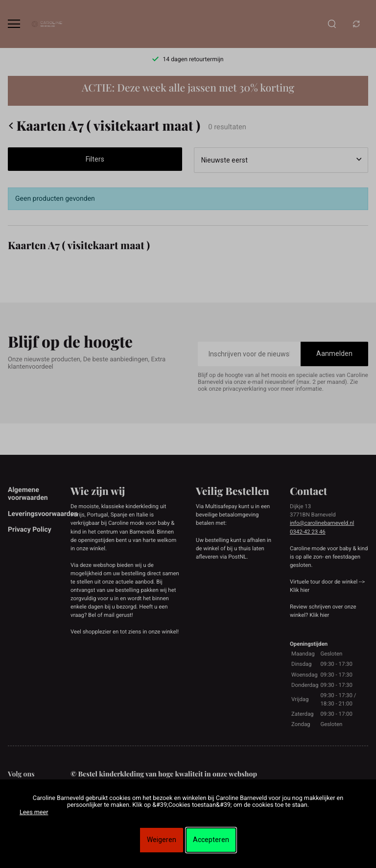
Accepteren (211, 840)
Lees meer (34, 812)
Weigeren (162, 840)
